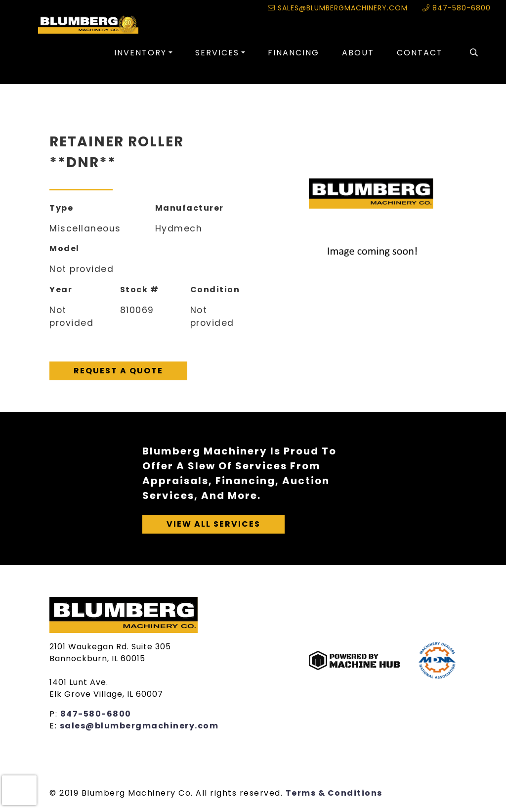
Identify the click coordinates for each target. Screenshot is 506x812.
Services (217, 53)
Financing (294, 53)
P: (55, 714)
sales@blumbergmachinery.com (338, 8)
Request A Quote (118, 371)
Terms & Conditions (334, 793)
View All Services (213, 524)
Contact (420, 53)
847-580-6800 (457, 8)
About (358, 53)
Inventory (140, 53)
